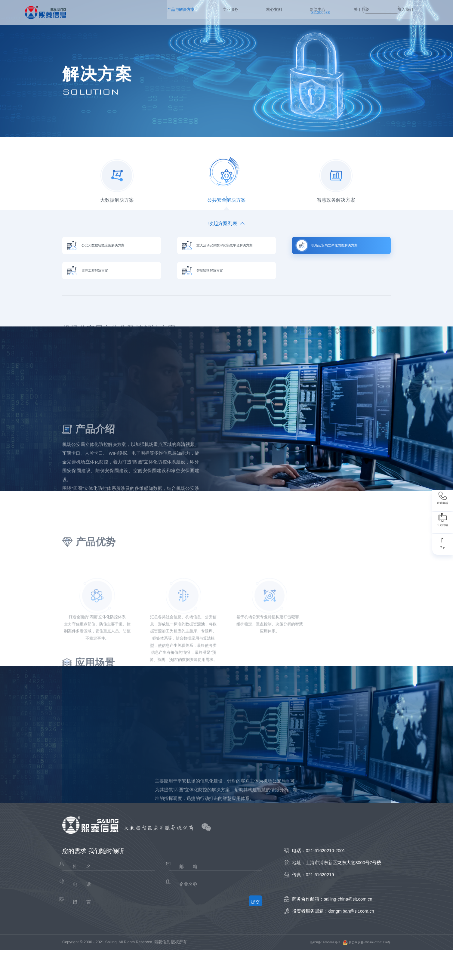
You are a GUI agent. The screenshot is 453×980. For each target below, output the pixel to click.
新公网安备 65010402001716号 (359, 972)
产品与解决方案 (110, 12)
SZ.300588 (318, 12)
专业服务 (151, 12)
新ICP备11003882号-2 (308, 972)
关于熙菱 (251, 12)
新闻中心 (218, 12)
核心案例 (184, 12)
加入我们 (285, 12)
